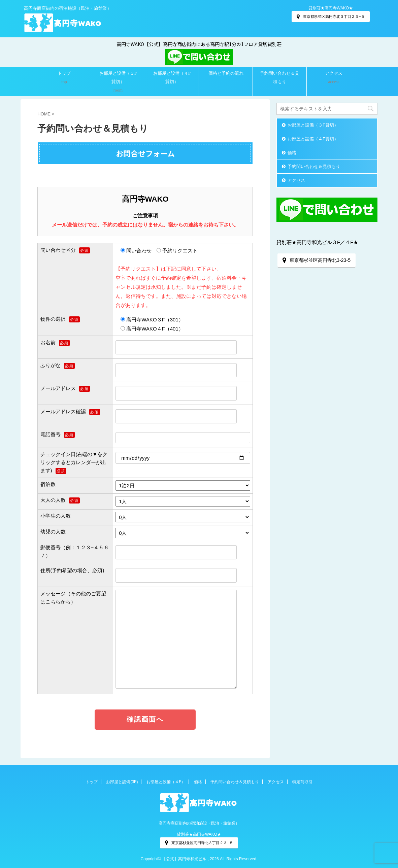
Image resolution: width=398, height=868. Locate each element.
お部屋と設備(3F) (122, 782)
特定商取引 (302, 782)
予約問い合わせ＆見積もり (280, 77)
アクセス (334, 73)
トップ (64, 73)
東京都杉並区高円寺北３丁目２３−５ (331, 16)
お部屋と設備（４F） (166, 782)
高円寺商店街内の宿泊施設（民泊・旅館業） (199, 823)
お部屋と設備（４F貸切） (172, 77)
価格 (292, 153)
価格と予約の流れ (226, 73)
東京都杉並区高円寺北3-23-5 (317, 260)
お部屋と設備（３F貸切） (118, 77)
